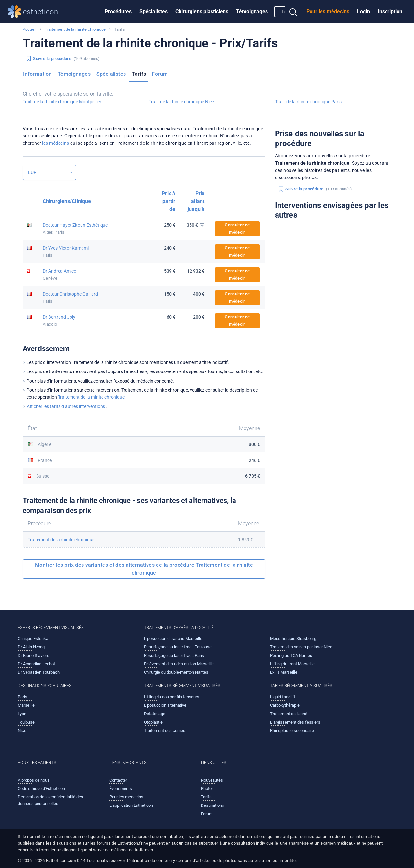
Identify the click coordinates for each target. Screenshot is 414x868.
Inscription (390, 11)
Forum (160, 74)
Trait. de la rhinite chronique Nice (181, 102)
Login (364, 11)
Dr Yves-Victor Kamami (66, 248)
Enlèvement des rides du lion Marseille (179, 664)
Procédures (118, 11)
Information (37, 74)
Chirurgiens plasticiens (202, 11)
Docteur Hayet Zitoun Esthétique (75, 225)
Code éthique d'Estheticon (41, 788)
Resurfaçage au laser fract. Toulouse (178, 647)
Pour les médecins (328, 11)
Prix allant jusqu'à (196, 201)
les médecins (55, 143)
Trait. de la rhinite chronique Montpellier (62, 102)
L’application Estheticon (131, 805)
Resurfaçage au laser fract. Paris (174, 655)
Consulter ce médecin (237, 228)
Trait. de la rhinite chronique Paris (308, 102)
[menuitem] (118, 12)
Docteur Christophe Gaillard (70, 294)
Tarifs (139, 74)
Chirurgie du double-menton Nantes (176, 672)
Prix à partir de (169, 201)
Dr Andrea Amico (60, 271)
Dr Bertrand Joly (59, 317)
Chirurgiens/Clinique (67, 201)
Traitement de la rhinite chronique (75, 29)
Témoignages (252, 11)
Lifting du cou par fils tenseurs (172, 697)
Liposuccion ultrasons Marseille (173, 639)
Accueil (29, 29)
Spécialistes (153, 11)
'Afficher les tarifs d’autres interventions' (66, 406)
